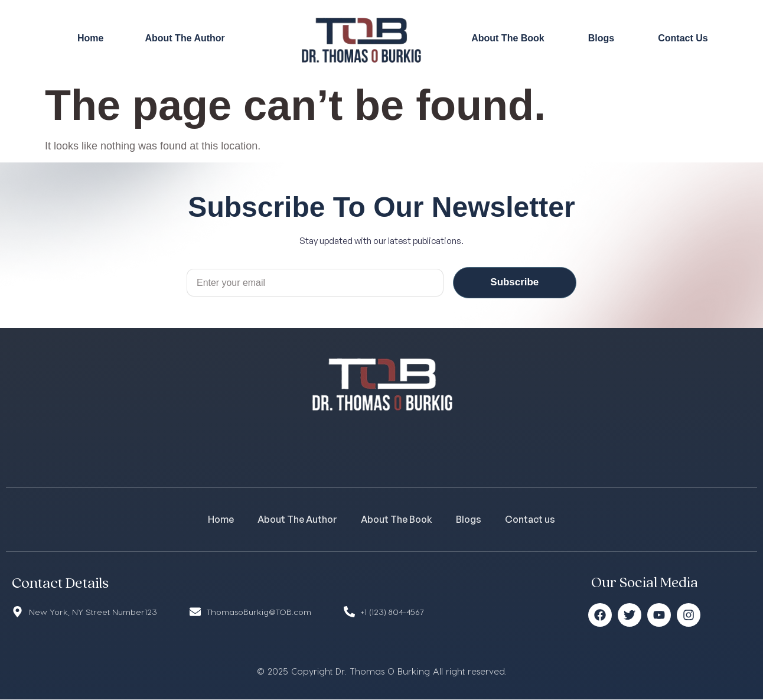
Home (90, 38)
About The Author (185, 38)
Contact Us (683, 38)
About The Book (508, 38)
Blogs (601, 38)
